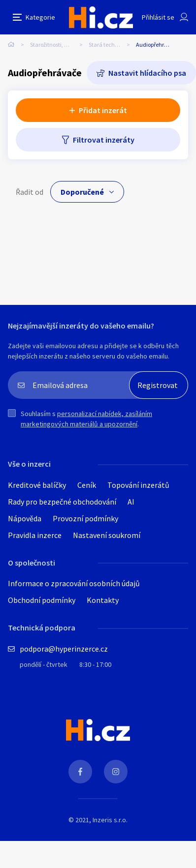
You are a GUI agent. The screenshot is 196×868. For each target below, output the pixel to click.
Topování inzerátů (138, 485)
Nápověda (25, 518)
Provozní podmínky (85, 518)
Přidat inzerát (103, 110)
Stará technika (107, 45)
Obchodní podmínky (42, 600)
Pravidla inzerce (35, 535)
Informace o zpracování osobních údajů (74, 583)
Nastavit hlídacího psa (147, 73)
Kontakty (103, 600)
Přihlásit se (158, 17)
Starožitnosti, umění (55, 45)
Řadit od (30, 192)
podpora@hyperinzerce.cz (64, 649)
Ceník (87, 485)
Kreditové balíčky (37, 485)
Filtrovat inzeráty (104, 140)
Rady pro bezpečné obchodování (62, 502)
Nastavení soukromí (107, 535)
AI (131, 502)
